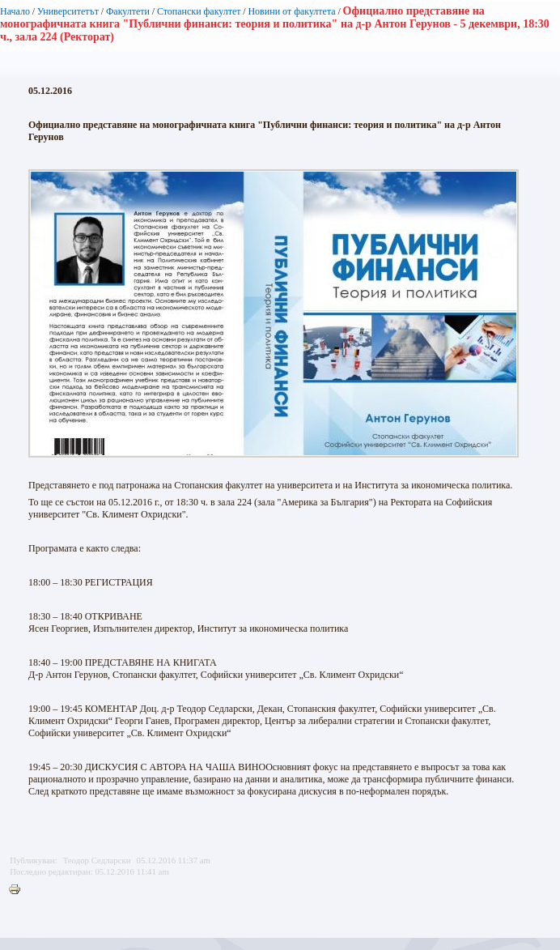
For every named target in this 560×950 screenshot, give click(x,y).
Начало (15, 11)
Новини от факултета (291, 11)
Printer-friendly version (19, 890)
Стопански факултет (199, 11)
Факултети (128, 11)
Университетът (68, 11)
